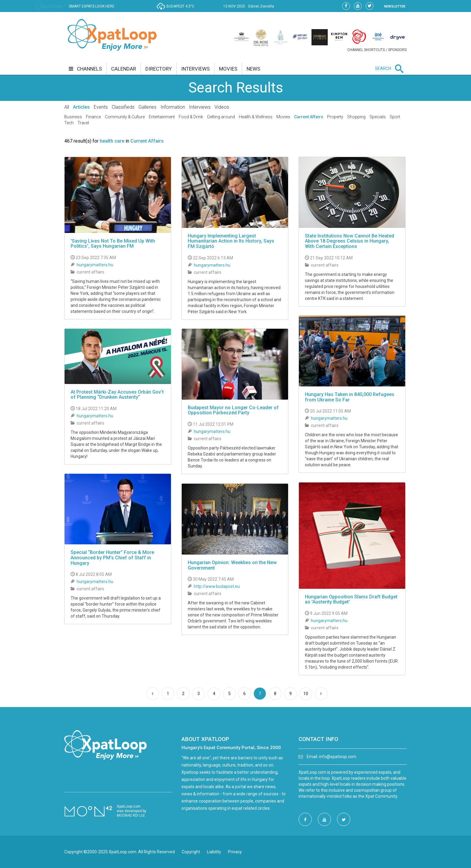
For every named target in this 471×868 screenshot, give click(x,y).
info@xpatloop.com (338, 757)
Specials (378, 117)
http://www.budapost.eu (217, 586)
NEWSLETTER (395, 6)
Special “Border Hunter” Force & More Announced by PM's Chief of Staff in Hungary (112, 558)
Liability (214, 852)
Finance (93, 117)
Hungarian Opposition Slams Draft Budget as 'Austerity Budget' (351, 599)
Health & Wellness (256, 117)
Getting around (221, 117)
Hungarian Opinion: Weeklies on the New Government (232, 565)
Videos (222, 107)
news (253, 69)
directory (159, 69)
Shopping (356, 117)
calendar (124, 69)
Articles (81, 107)
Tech (69, 123)
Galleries (147, 107)
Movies (283, 117)
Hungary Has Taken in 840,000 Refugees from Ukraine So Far (350, 397)
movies (228, 69)
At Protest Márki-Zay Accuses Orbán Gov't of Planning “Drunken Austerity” (117, 395)
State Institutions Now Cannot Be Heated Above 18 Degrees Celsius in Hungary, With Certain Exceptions (349, 241)
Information (173, 107)
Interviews (200, 107)
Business (73, 117)
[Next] (321, 694)
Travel (83, 123)
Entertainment (162, 117)
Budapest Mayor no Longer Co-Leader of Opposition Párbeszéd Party (233, 410)
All (67, 107)
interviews (195, 69)
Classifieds (123, 107)
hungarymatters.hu (95, 265)
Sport (395, 117)
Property (335, 117)
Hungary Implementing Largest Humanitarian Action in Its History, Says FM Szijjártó (231, 241)
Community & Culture (125, 117)
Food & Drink (191, 117)
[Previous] (153, 694)
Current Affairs (309, 117)
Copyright (191, 852)
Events (101, 107)
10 (306, 694)
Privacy (235, 852)
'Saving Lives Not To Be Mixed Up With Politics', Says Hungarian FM (113, 244)
